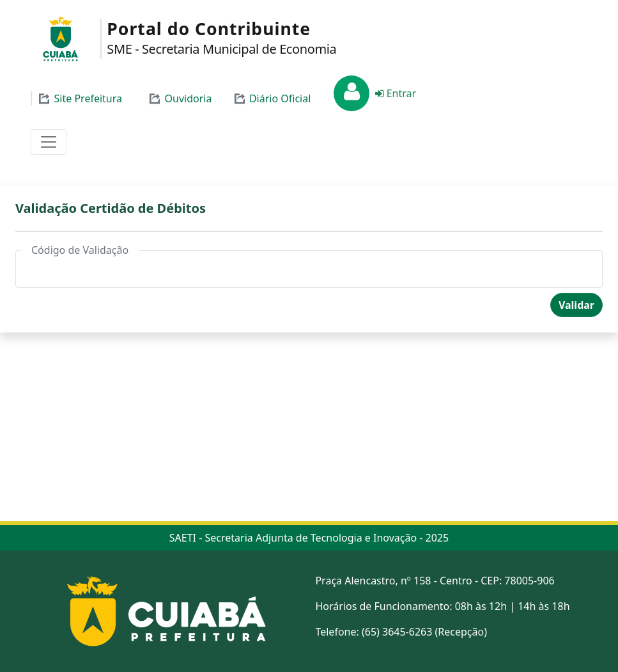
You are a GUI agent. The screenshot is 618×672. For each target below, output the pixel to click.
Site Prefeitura (80, 98)
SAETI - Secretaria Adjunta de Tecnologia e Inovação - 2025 (309, 538)
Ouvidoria (180, 98)
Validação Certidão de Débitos (111, 208)
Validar (576, 305)
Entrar (394, 93)
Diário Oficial (271, 98)
